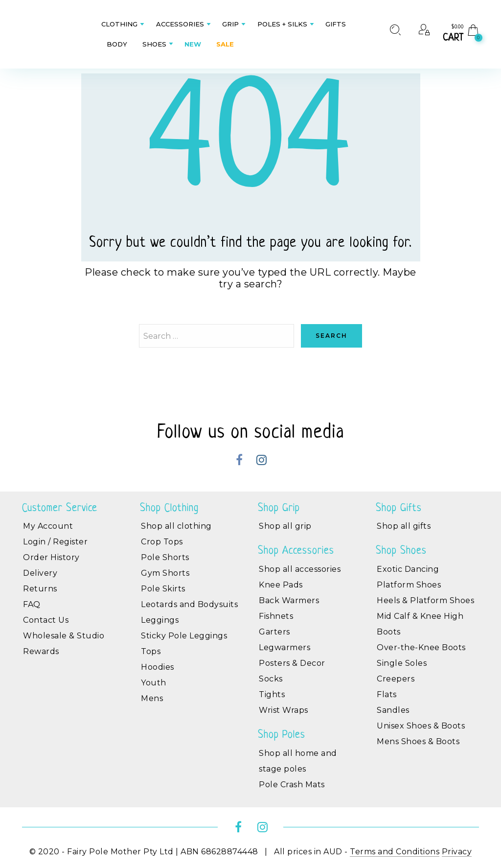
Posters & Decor (292, 663)
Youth (154, 683)
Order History (51, 557)
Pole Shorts (165, 557)
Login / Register (55, 542)
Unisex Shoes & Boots (421, 726)
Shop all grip (285, 526)
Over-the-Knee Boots (421, 647)
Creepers (396, 679)
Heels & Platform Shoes (425, 600)
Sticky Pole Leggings (184, 636)
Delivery (40, 573)
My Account (48, 526)
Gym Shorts (165, 573)
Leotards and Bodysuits (189, 604)
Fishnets (276, 616)
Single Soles (402, 663)
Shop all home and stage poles (298, 761)
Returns (40, 589)
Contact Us (46, 620)
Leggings (160, 620)
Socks (271, 679)
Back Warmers (289, 600)
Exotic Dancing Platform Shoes (409, 577)
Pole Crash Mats (292, 785)
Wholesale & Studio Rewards (64, 644)
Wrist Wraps (284, 710)
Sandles (393, 710)
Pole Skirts (163, 589)
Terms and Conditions (395, 852)
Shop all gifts (404, 526)
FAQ (32, 604)
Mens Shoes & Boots (418, 741)
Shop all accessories (300, 569)
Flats (387, 694)
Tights (272, 694)
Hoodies (158, 667)
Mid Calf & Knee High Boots (420, 624)
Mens (152, 698)
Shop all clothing (176, 526)
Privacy (457, 852)
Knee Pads (281, 585)
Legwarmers (285, 647)
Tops (151, 651)
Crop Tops (162, 542)
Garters (274, 632)
